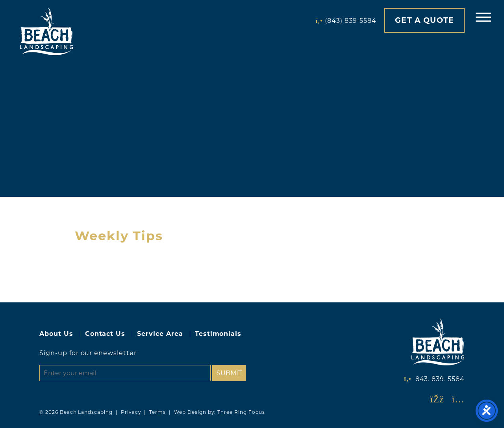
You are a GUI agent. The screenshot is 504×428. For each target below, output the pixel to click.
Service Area (160, 334)
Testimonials (218, 334)
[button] (483, 17)
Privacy (131, 412)
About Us (56, 334)
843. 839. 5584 (440, 379)
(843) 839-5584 (351, 21)
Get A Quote (424, 20)
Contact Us (105, 334)
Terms (157, 412)
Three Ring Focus (241, 412)
